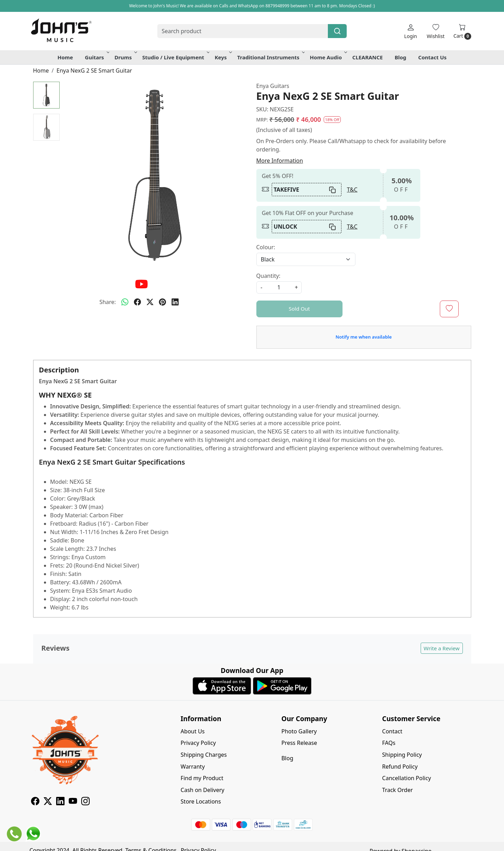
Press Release (299, 743)
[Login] (411, 31)
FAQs (389, 743)
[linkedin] (175, 302)
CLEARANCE (367, 57)
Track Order (398, 790)
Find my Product (202, 778)
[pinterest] (163, 302)
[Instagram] (85, 802)
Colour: (266, 247)
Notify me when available (364, 337)
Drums (125, 57)
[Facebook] (35, 802)
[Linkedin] (60, 802)
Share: (108, 302)
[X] (48, 802)
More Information (280, 161)
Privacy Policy (198, 743)
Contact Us (432, 57)
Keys (223, 57)
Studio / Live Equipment (175, 57)
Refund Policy (400, 767)
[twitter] (150, 302)
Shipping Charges (204, 755)
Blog (401, 57)
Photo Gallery (299, 731)
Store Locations (201, 801)
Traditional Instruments (270, 57)
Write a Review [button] (442, 648)
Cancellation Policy (407, 778)
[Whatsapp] (125, 302)
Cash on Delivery (202, 790)
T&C (352, 190)
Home (65, 57)
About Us (193, 731)
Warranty (193, 767)
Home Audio (328, 57)
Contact (392, 731)
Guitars (96, 57)
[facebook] (137, 302)
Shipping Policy (402, 755)
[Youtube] (73, 802)
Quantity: (268, 276)
